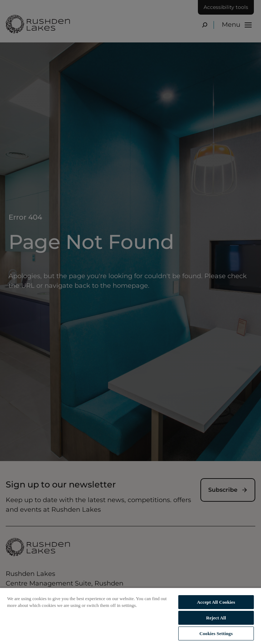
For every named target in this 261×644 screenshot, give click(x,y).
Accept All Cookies (216, 602)
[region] (130, 616)
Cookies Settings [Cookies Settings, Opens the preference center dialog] (216, 633)
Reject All (216, 618)
